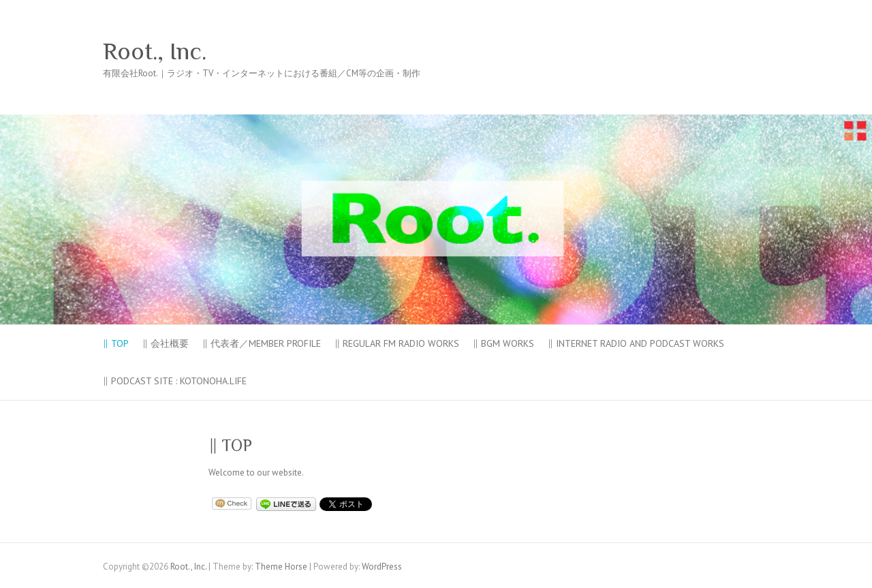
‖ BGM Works (503, 343)
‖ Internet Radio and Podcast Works (636, 343)
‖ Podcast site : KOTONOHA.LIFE (175, 381)
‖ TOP (116, 343)
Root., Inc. (155, 51)
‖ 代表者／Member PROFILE (262, 343)
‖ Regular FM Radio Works (397, 343)
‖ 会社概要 (166, 343)
